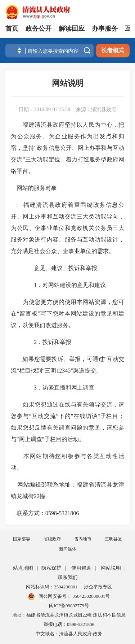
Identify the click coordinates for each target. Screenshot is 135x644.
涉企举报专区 (98, 587)
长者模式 (113, 50)
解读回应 (72, 29)
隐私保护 (51, 568)
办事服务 (105, 29)
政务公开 (39, 29)
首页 (12, 29)
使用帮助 (81, 568)
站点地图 (23, 568)
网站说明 (111, 568)
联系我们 (68, 577)
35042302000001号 (91, 596)
